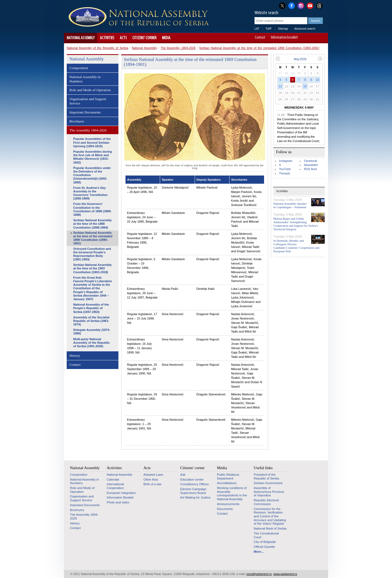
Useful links (263, 468)
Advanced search (305, 29)
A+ (314, 38)
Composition (79, 68)
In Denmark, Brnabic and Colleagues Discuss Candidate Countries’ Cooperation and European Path (296, 246)
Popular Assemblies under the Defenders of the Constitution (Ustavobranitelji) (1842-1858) (92, 175)
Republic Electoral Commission (266, 502)
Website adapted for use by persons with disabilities (321, 38)
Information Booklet (120, 497)
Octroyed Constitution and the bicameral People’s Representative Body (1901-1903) (92, 254)
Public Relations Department (228, 476)
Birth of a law (152, 484)
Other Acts (151, 479)
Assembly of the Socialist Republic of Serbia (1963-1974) (91, 321)
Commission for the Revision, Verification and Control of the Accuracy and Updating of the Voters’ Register (270, 516)
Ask (183, 475)
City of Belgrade (265, 542)
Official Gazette (264, 547)
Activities (107, 38)
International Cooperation (115, 486)
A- (306, 38)
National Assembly (81, 38)
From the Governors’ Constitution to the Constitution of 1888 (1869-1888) (92, 209)
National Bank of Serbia (270, 528)
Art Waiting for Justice (195, 497)
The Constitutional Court (266, 535)
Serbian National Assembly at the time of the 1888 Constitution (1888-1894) (92, 224)
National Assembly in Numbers (85, 79)
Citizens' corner (144, 38)
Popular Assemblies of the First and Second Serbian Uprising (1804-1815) (92, 142)
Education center (192, 479)
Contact (260, 38)
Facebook (310, 161)
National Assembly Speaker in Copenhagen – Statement (290, 205)
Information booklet (284, 38)
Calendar (113, 479)
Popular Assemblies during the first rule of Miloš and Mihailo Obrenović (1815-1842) (93, 157)
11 (280, 86)
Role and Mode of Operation (90, 90)
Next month (320, 59)
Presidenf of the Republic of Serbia (266, 476)
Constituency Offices (195, 484)
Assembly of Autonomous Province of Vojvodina (269, 492)
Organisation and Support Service (88, 101)
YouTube (285, 169)
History (75, 356)
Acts (123, 38)
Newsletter (311, 165)
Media (166, 38)
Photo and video (118, 502)
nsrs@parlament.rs (259, 574)
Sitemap (283, 29)
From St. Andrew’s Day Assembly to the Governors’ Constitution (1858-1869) (90, 193)
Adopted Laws (153, 475)
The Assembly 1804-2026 (178, 48)
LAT (257, 29)
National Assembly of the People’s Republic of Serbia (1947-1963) (91, 308)
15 (305, 86)
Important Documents (85, 112)
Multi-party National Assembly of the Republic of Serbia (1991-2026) (91, 343)
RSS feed (310, 169)
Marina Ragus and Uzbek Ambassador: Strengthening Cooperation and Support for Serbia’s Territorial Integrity (296, 224)
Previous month (278, 59)
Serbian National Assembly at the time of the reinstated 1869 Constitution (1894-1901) (259, 48)
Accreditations (227, 483)
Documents (225, 509)
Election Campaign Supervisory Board (193, 491)
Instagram (286, 161)
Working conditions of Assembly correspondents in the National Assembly (232, 494)
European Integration (121, 493)
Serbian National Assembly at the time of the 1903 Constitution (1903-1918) (92, 268)
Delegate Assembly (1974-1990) (92, 332)
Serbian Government (268, 483)
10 (317, 80)
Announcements (228, 504)
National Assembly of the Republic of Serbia (97, 48)
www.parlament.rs (285, 574)
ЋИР (269, 29)
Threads (284, 173)
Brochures (77, 121)
